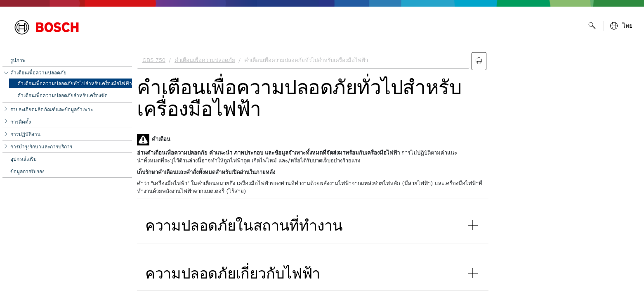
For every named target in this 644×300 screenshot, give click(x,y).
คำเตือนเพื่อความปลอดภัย (38, 73)
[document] (388, 174)
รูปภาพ (18, 60)
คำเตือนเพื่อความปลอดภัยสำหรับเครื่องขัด (63, 95)
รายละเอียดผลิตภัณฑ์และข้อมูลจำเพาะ (52, 109)
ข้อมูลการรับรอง (27, 171)
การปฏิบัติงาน (25, 134)
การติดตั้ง (21, 122)
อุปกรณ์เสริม (24, 159)
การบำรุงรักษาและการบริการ (41, 146)
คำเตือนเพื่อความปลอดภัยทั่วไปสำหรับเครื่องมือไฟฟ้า (75, 83)
